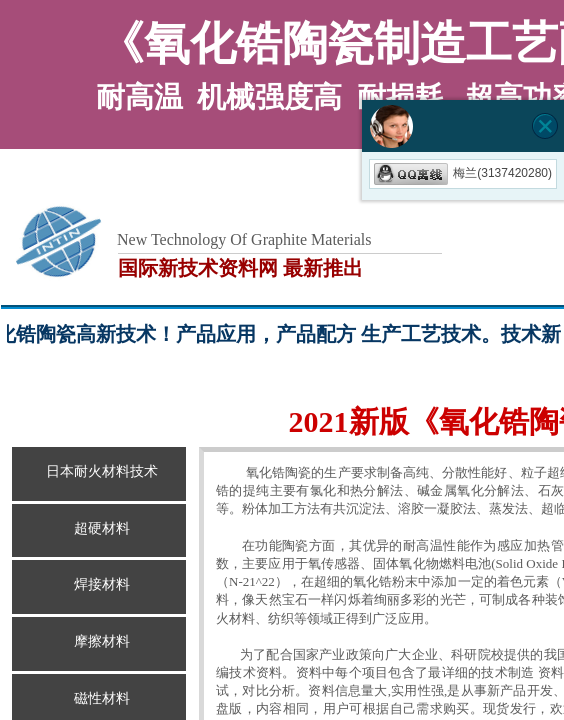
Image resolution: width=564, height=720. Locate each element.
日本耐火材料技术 (102, 471)
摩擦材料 (102, 641)
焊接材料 (102, 584)
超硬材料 (102, 528)
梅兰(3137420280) (463, 173)
